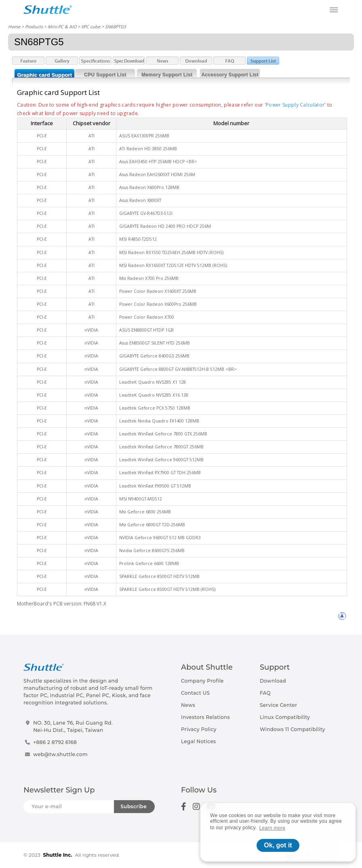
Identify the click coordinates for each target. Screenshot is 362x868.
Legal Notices (198, 741)
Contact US (195, 693)
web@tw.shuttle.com (60, 754)
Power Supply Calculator (295, 105)
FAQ (265, 693)
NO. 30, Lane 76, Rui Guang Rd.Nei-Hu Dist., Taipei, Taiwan (73, 726)
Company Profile (202, 681)
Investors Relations (205, 717)
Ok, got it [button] (278, 845)
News (188, 705)
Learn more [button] (273, 828)
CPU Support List (105, 75)
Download (273, 681)
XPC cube (91, 26)
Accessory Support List (230, 75)
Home (14, 26)
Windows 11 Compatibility (293, 729)
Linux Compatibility (285, 717)
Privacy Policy (199, 729)
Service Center (279, 705)
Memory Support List (167, 75)
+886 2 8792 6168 (55, 742)
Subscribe (134, 806)
